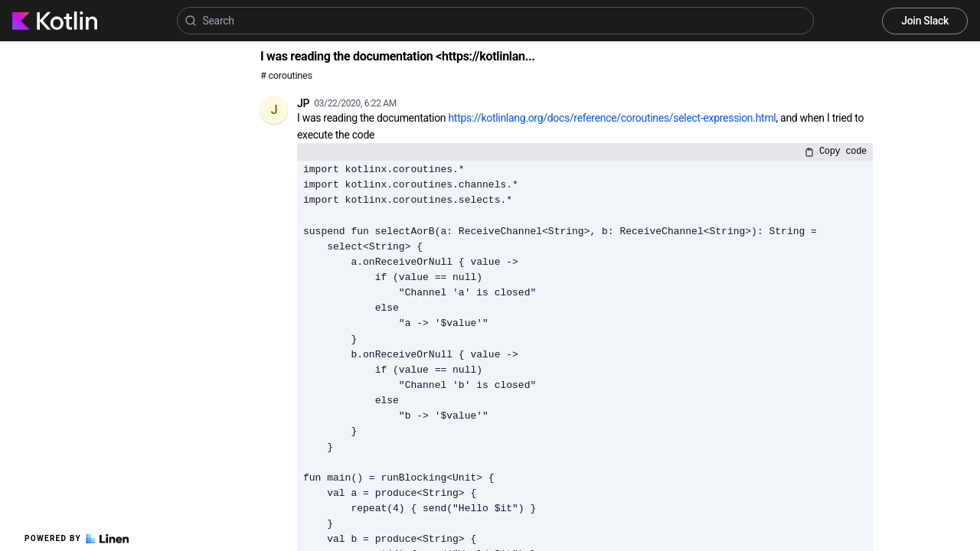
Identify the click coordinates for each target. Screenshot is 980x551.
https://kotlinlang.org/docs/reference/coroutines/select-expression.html (612, 118)
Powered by (77, 539)
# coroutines (286, 75)
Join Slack (925, 21)
